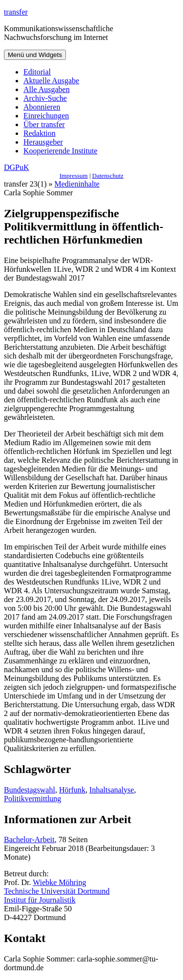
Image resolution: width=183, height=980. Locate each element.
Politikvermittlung (32, 799)
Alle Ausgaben (47, 89)
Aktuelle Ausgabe (51, 81)
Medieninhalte (77, 184)
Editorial (37, 72)
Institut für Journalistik (40, 900)
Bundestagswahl (30, 790)
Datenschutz (108, 176)
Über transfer (44, 124)
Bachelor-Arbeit (29, 839)
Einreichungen (46, 116)
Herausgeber (43, 142)
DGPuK (17, 167)
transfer (16, 12)
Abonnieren (42, 107)
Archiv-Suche (45, 98)
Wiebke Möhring (59, 882)
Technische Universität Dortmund (57, 891)
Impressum (74, 176)
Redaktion (40, 133)
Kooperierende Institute (61, 151)
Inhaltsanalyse (112, 790)
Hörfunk (72, 790)
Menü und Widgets (35, 55)
